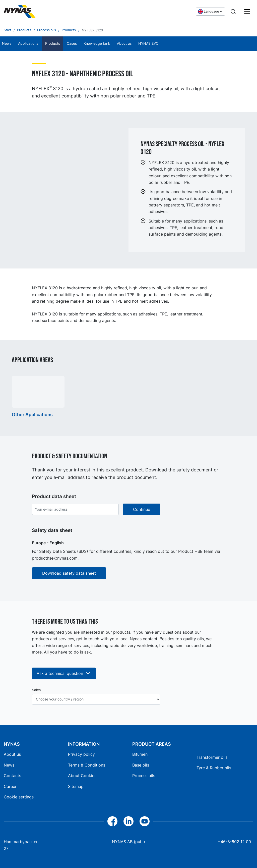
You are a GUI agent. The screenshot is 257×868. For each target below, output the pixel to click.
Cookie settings (19, 797)
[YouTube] (145, 821)
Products (53, 43)
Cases (72, 43)
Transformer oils (212, 757)
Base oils (141, 765)
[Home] (20, 12)
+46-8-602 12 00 (234, 842)
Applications (28, 43)
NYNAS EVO (148, 43)
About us (124, 43)
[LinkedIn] (128, 821)
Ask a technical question (64, 673)
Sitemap (76, 786)
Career (10, 786)
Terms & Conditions (87, 765)
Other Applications (32, 415)
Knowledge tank (97, 43)
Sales (36, 690)
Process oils (144, 776)
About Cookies (82, 776)
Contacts (12, 776)
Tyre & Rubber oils (214, 768)
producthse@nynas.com (55, 558)
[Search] (233, 12)
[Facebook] (112, 821)
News (9, 765)
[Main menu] (247, 12)
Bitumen (140, 754)
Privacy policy (81, 754)
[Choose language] (210, 12)
